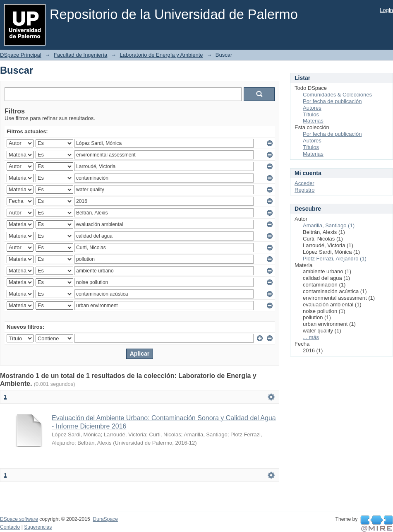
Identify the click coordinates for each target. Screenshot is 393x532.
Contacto (10, 527)
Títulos (311, 114)
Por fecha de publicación (332, 101)
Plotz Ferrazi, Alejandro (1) (335, 259)
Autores (312, 108)
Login (386, 10)
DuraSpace (105, 519)
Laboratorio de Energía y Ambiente (162, 55)
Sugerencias (38, 527)
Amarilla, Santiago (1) (329, 225)
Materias (313, 121)
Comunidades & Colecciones (337, 95)
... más (311, 337)
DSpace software (19, 519)
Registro (304, 190)
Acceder (304, 183)
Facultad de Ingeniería (80, 55)
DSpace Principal (21, 55)
